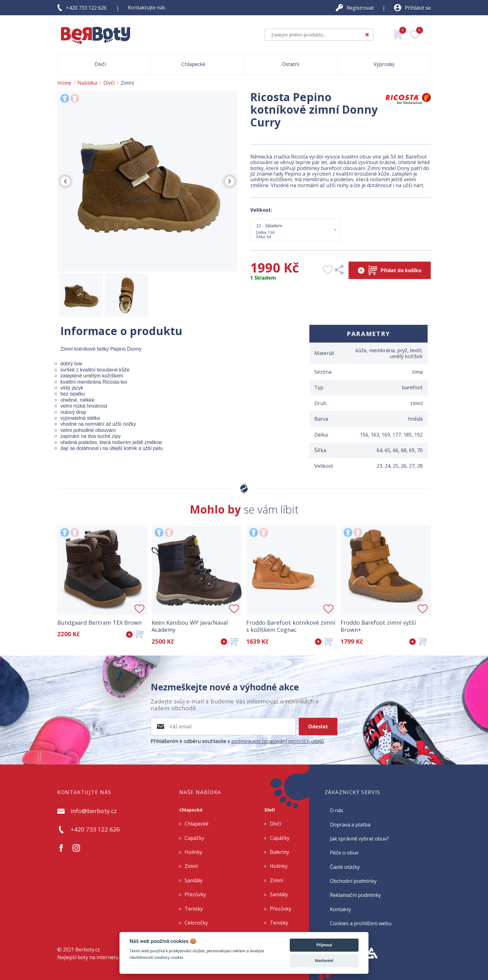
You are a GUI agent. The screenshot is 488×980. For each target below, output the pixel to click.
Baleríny (279, 852)
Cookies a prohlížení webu (361, 923)
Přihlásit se (418, 8)
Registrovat (360, 8)
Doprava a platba (350, 825)
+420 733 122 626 (86, 8)
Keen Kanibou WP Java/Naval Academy (190, 626)
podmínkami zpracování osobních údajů (278, 741)
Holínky (193, 852)
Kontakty (340, 909)
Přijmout (324, 945)
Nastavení (324, 961)
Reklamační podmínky (355, 895)
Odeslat (318, 727)
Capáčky (194, 838)
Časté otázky (345, 867)
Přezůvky (195, 894)
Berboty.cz (88, 949)
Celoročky (196, 923)
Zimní (191, 866)
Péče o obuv (344, 853)
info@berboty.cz (94, 811)
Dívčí (270, 810)
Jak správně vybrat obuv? (359, 839)
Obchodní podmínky (353, 881)
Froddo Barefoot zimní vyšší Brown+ (378, 626)
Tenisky (194, 909)
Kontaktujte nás (147, 7)
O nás (337, 810)
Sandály (194, 880)
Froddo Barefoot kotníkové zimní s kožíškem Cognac (291, 626)
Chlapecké (191, 810)
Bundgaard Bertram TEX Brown (99, 623)
